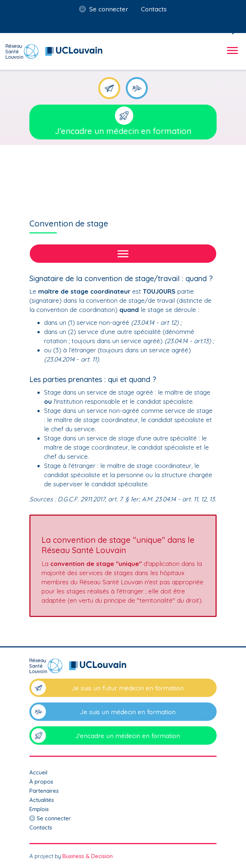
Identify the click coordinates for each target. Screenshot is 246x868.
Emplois (39, 809)
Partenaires (44, 791)
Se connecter (109, 9)
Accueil (38, 772)
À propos (41, 782)
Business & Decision (88, 856)
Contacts (154, 9)
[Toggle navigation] (231, 57)
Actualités (42, 800)
